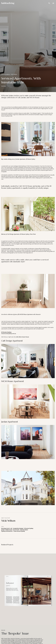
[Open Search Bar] (49, 3)
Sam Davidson (24, 530)
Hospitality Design (18, 528)
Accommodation (6, 74)
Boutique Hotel (5, 528)
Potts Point (16, 530)
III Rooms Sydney (28, 528)
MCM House (9, 530)
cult (11, 528)
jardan (3, 530)
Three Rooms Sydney (19, 531)
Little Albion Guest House (22, 337)
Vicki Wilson (14, 74)
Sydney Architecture (7, 531)
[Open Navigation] (53, 3)
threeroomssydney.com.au (9, 334)
